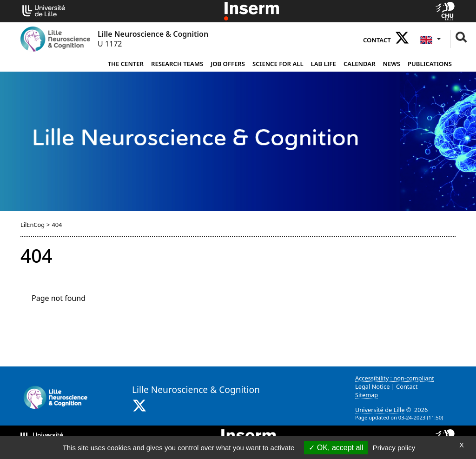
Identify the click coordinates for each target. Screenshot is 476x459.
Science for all (278, 64)
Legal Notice (372, 386)
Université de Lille (380, 410)
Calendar (360, 64)
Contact (377, 40)
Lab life (324, 64)
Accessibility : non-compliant (395, 378)
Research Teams (177, 64)
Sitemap (367, 395)
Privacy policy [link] (394, 448)
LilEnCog (33, 225)
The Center (126, 64)
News (392, 64)
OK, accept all (336, 448)
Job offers (228, 64)
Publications (430, 64)
